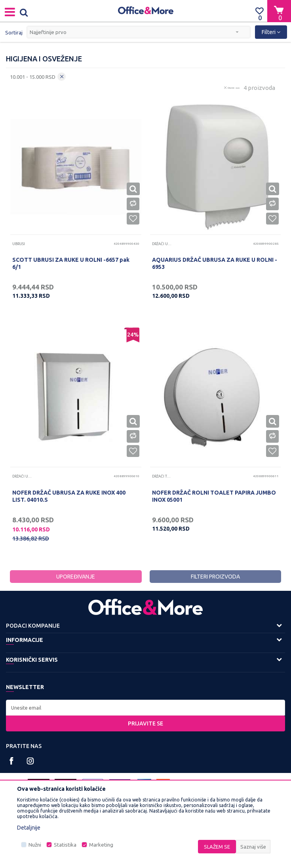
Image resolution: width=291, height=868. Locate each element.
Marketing (101, 845)
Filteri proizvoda (215, 577)
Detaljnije (29, 828)
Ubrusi (19, 244)
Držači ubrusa (162, 244)
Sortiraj (14, 32)
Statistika (65, 845)
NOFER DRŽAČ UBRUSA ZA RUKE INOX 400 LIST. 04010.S (69, 496)
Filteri (271, 32)
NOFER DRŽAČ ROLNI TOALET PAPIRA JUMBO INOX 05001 (214, 496)
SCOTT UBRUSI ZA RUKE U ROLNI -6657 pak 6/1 (71, 263)
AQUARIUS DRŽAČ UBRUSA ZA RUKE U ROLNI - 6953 (215, 263)
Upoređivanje (76, 577)
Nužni (35, 845)
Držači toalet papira (162, 476)
